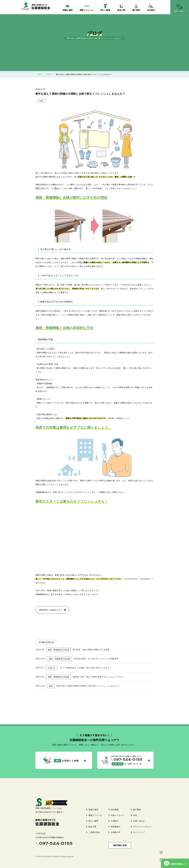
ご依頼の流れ (94, 832)
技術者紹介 (116, 827)
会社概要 (115, 810)
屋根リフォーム (86, 12)
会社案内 (150, 12)
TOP (40, 74)
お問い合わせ (139, 821)
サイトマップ (139, 832)
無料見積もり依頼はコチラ (51, 610)
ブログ (49, 74)
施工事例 (135, 12)
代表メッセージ (118, 815)
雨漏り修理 (67, 12)
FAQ (135, 815)
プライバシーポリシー (143, 827)
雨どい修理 (104, 12)
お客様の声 (116, 832)
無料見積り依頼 (120, 845)
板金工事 (120, 12)
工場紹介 (115, 821)
